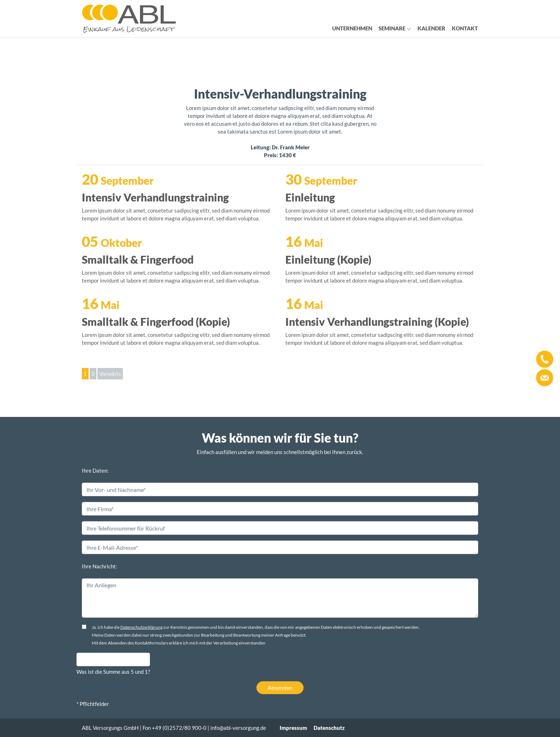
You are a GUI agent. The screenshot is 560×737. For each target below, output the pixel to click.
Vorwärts (110, 374)
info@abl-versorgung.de (238, 728)
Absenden (280, 688)
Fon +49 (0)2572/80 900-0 (174, 728)
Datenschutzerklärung (141, 627)
